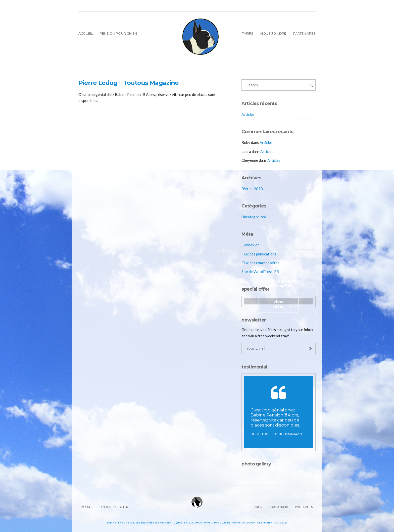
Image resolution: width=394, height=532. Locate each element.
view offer (279, 304)
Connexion (251, 245)
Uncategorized (254, 217)
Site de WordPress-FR (260, 272)
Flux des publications (259, 254)
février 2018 (252, 189)
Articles (248, 114)
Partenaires (304, 33)
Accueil (86, 33)
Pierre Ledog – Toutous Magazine (129, 83)
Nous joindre (273, 33)
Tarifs (248, 33)
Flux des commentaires (260, 263)
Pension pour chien (118, 33)
